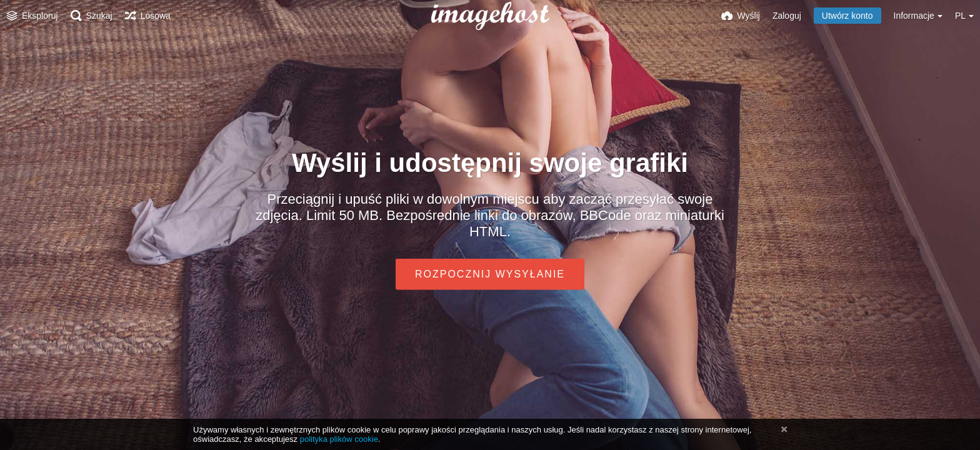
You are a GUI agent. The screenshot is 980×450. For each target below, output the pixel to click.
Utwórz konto (847, 16)
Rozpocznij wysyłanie (490, 274)
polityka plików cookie (339, 439)
